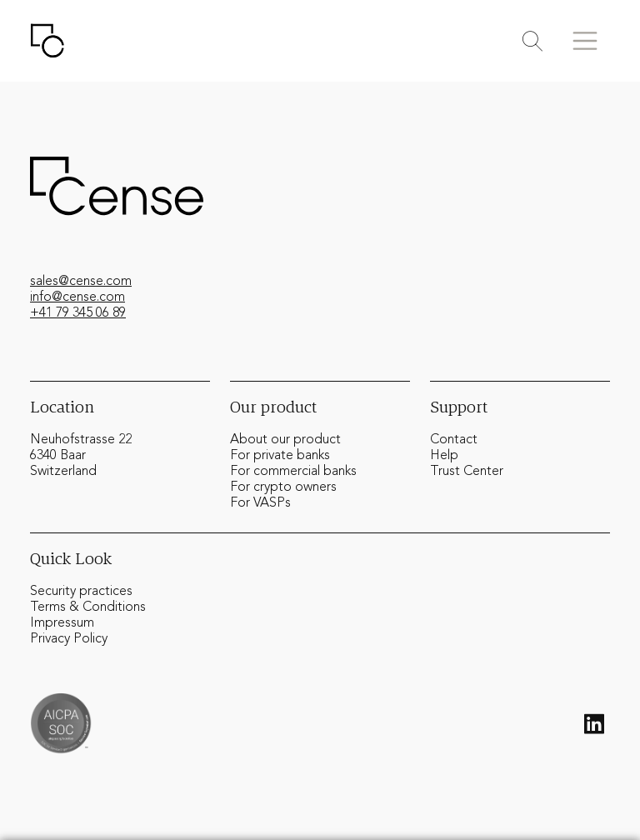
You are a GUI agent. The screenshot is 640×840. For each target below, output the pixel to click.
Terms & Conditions (88, 607)
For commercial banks (293, 472)
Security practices (81, 592)
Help (444, 456)
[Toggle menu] (585, 41)
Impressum (62, 623)
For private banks (280, 456)
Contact (454, 440)
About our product (285, 440)
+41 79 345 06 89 (78, 313)
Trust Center (467, 472)
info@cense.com (77, 297)
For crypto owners (283, 487)
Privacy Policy (69, 639)
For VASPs (260, 503)
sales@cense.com (81, 282)
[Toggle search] (532, 41)
